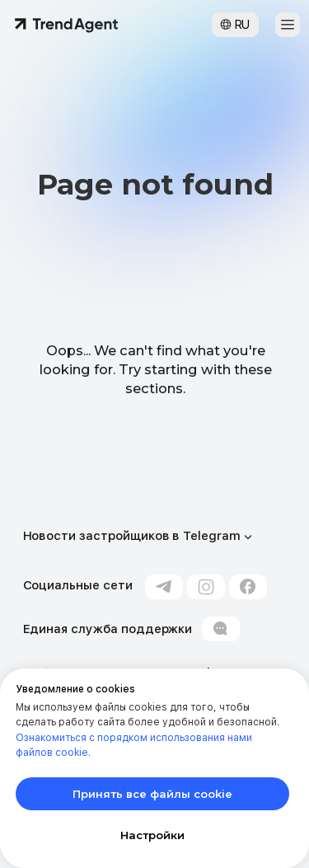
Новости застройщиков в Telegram (132, 536)
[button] (288, 25)
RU (242, 25)
